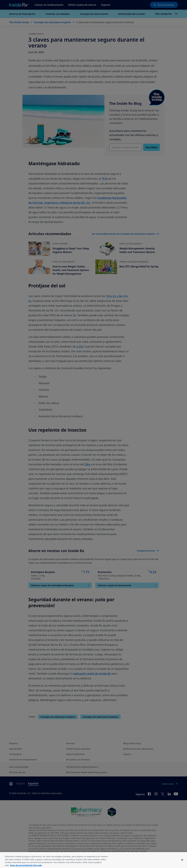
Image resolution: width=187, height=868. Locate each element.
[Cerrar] (182, 864)
